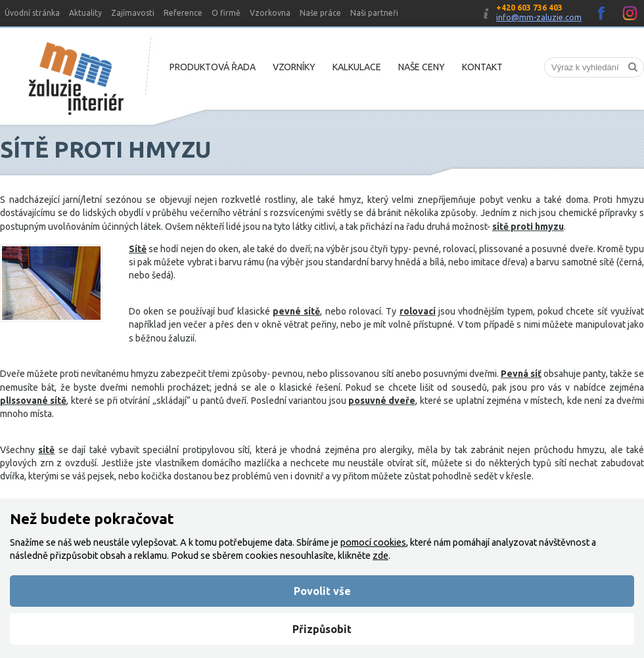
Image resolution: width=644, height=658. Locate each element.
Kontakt (482, 67)
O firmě (226, 13)
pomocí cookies (373, 542)
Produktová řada (213, 67)
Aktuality (85, 13)
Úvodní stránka (32, 13)
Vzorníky (294, 67)
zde (380, 556)
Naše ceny (422, 67)
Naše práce (320, 13)
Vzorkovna (270, 13)
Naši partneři (374, 13)
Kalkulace (357, 67)
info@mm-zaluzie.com (539, 17)
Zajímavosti (133, 13)
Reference (183, 13)
